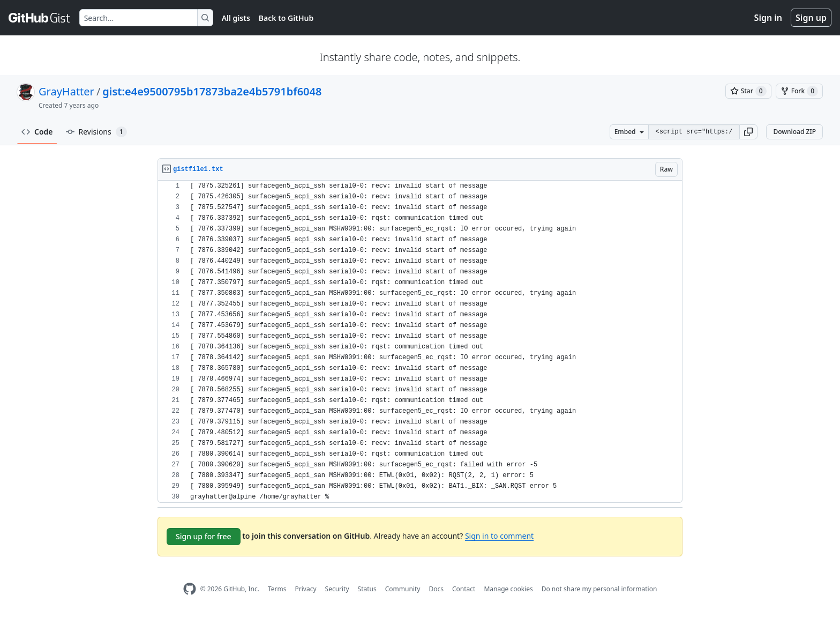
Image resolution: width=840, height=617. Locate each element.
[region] (420, 342)
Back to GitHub (286, 18)
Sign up (811, 18)
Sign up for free (204, 536)
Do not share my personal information (599, 589)
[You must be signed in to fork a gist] (799, 91)
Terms (277, 589)
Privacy (306, 589)
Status (367, 589)
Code (37, 132)
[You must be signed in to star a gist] (748, 91)
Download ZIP (794, 132)
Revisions (96, 132)
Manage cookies (508, 589)
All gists (236, 18)
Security (337, 589)
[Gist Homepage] (40, 18)
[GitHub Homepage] (190, 589)
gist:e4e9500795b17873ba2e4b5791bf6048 (212, 91)
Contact (464, 589)
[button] (748, 132)
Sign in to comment (499, 536)
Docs (436, 589)
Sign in (768, 18)
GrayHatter (66, 91)
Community (403, 589)
